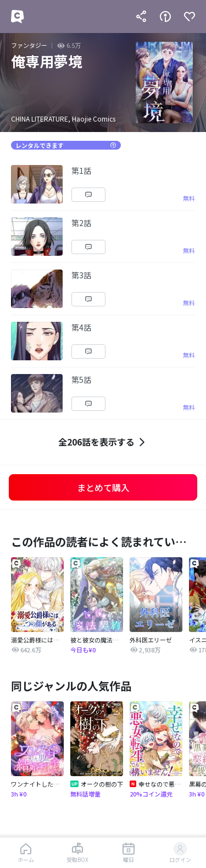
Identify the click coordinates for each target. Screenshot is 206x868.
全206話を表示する (103, 442)
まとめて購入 (103, 487)
